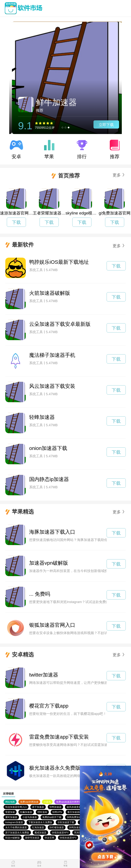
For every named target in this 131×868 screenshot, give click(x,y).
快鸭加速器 (55, 807)
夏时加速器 (11, 817)
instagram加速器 (14, 822)
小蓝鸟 (47, 802)
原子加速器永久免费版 (17, 833)
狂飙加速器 (26, 812)
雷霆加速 (10, 812)
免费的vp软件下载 (52, 817)
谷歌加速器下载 (66, 822)
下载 (16, 222)
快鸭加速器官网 (77, 827)
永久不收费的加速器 (16, 827)
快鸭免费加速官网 (76, 817)
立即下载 (104, 125)
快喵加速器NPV (60, 833)
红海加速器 (38, 827)
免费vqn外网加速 (29, 802)
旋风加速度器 (74, 807)
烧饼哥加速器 (32, 838)
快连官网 (49, 838)
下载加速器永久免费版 (40, 822)
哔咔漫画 (42, 812)
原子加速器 (38, 807)
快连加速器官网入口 (16, 807)
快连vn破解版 (13, 838)
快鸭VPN (57, 812)
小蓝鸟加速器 (30, 817)
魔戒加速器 (40, 833)
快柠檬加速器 (57, 827)
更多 (117, 175)
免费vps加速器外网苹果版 (70, 802)
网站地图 (10, 802)
